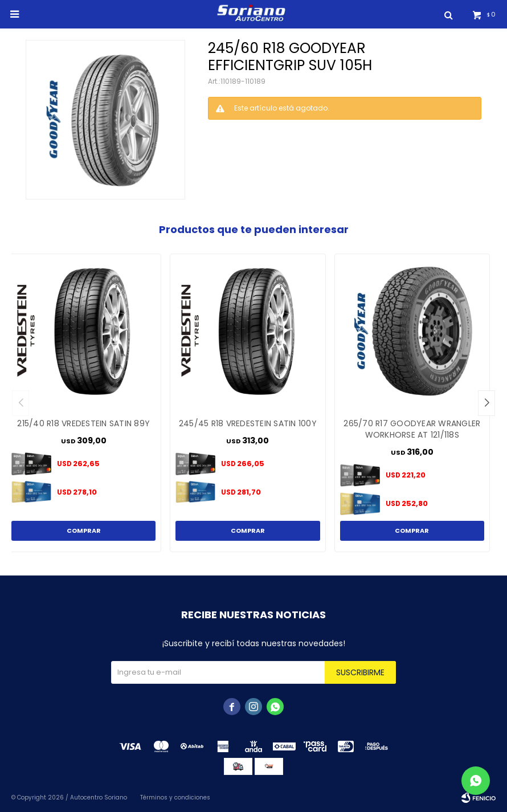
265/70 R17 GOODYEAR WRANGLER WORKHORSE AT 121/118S (412, 429)
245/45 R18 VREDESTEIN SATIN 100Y (248, 423)
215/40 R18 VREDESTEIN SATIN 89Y (83, 423)
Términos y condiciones (175, 797)
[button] (486, 403)
